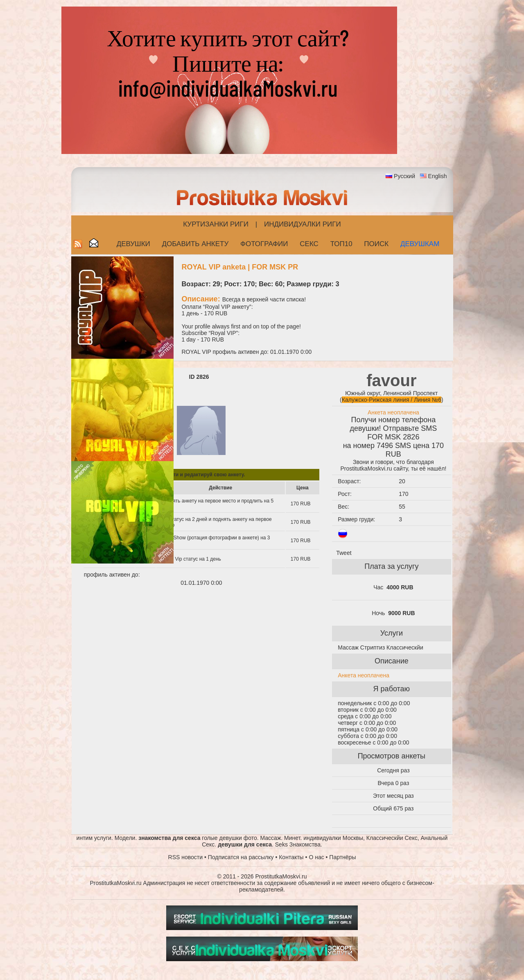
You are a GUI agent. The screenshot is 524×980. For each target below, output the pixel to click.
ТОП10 (341, 244)
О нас (316, 857)
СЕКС (309, 244)
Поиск (376, 244)
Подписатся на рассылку (241, 857)
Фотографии (264, 244)
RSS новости (186, 857)
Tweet (344, 553)
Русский (404, 176)
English (438, 176)
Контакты (291, 857)
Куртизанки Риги (216, 224)
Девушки (133, 244)
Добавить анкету (195, 244)
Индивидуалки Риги (303, 224)
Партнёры (342, 857)
